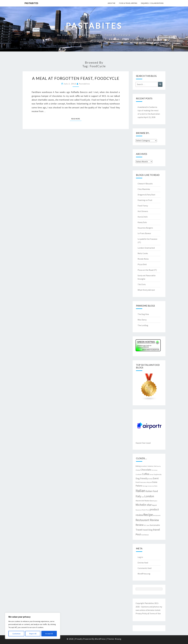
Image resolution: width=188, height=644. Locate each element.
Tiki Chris (142, 284)
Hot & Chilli (143, 217)
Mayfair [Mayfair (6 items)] (155, 501)
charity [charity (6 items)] (159, 466)
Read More (76, 119)
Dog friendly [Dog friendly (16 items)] (142, 478)
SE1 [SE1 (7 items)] (145, 525)
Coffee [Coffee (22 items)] (146, 474)
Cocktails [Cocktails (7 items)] (139, 474)
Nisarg (118, 639)
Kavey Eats (142, 222)
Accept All (49, 634)
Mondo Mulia (143, 259)
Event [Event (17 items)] (156, 478)
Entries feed (143, 563)
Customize (16, 634)
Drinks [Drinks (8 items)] (150, 479)
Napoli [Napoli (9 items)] (154, 505)
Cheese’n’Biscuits (145, 184)
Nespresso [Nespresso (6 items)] (139, 510)
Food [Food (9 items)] (137, 482)
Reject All (33, 634)
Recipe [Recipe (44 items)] (148, 515)
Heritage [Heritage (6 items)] (145, 486)
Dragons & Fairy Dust (146, 195)
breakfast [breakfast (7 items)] (144, 466)
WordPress (100, 639)
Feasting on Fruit (145, 200)
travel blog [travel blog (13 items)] (148, 530)
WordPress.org (144, 574)
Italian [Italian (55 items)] (140, 491)
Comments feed (145, 568)
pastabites (84, 84)
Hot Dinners (143, 211)
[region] (33, 626)
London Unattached (146, 248)
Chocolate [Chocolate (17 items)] (146, 470)
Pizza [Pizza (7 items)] (148, 510)
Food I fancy (143, 206)
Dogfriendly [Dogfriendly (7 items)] (158, 474)
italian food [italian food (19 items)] (152, 491)
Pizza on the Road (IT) (147, 270)
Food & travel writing (128, 3)
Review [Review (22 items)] (140, 525)
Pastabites (31, 3)
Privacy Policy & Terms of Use (148, 613)
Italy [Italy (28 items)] (138, 496)
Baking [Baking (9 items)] (138, 466)
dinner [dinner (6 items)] (152, 475)
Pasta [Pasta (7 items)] (144, 510)
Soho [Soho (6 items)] (148, 525)
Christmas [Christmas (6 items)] (154, 470)
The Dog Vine (143, 314)
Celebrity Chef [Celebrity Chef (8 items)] (152, 466)
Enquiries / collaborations (152, 3)
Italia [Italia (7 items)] (156, 486)
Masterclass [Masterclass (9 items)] (149, 501)
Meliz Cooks (143, 253)
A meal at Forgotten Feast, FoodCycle (76, 78)
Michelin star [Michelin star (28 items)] (144, 505)
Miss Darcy (142, 320)
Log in (140, 557)
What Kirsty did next (146, 290)
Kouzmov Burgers (145, 228)
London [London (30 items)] (149, 496)
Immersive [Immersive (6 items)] (151, 486)
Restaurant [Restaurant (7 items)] (157, 515)
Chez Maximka (144, 189)
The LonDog (143, 325)
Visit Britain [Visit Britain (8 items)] (145, 535)
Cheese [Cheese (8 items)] (138, 470)
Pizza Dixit (142, 264)
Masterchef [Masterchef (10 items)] (140, 501)
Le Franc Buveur (144, 233)
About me (111, 3)
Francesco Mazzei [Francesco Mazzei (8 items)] (146, 482)
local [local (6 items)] (143, 497)
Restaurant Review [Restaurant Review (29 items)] (147, 520)
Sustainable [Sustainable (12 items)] (155, 525)
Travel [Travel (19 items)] (139, 530)
